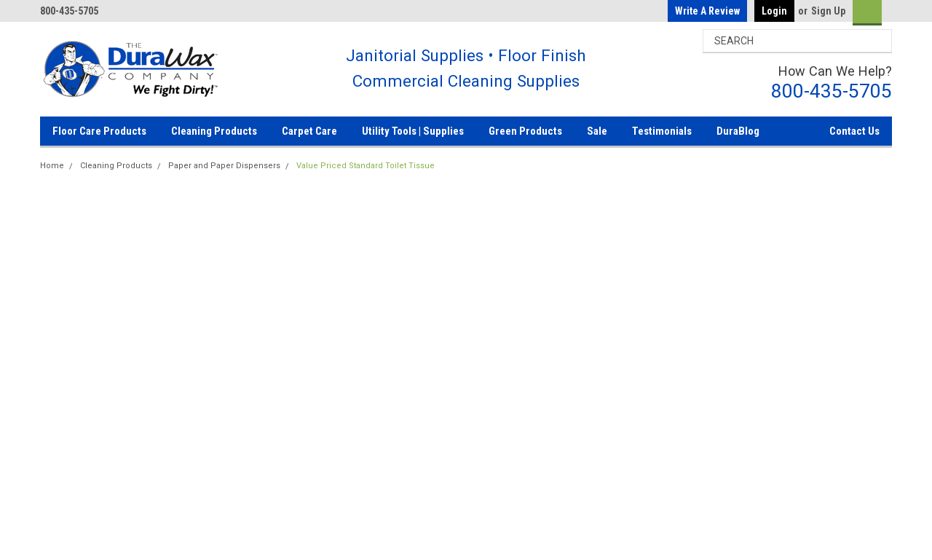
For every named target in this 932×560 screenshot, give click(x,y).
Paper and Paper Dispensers (224, 166)
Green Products (525, 131)
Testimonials (662, 131)
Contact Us (854, 131)
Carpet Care (309, 131)
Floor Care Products (99, 131)
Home (52, 166)
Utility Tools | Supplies (413, 131)
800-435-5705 (832, 91)
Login (774, 11)
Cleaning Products (214, 131)
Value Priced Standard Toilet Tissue (366, 166)
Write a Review (707, 11)
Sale (597, 131)
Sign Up (828, 11)
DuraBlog (738, 131)
